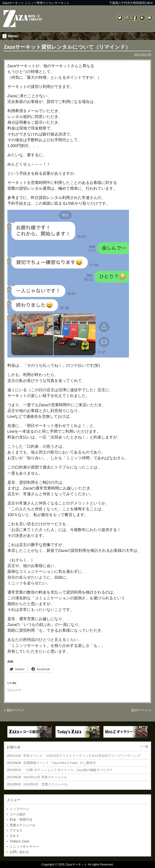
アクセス (16, 830)
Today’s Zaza (19, 841)
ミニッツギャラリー (24, 847)
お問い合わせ (19, 852)
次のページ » (141, 710)
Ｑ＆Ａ (14, 836)
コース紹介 (18, 814)
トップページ (19, 809)
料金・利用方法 (21, 820)
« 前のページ (14, 710)
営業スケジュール (23, 825)
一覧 (146, 747)
